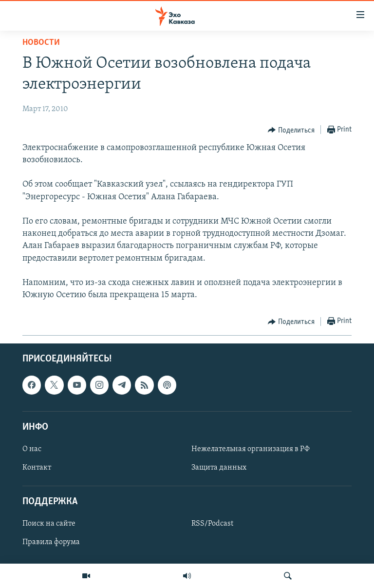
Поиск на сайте (49, 524)
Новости (41, 43)
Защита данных (219, 468)
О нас (32, 449)
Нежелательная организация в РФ (251, 449)
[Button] (291, 130)
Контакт (37, 468)
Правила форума (51, 543)
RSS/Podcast (212, 524)
